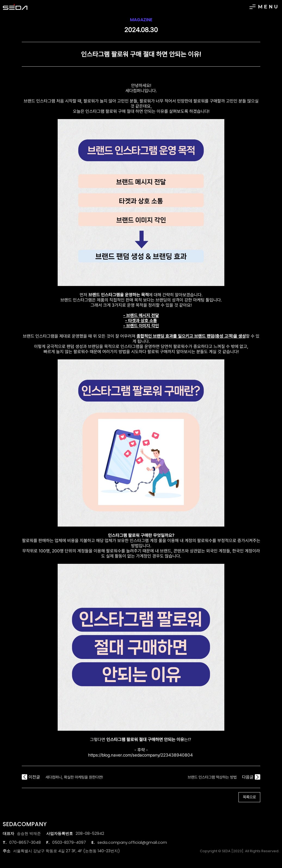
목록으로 (249, 797)
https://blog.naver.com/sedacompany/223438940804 (140, 755)
